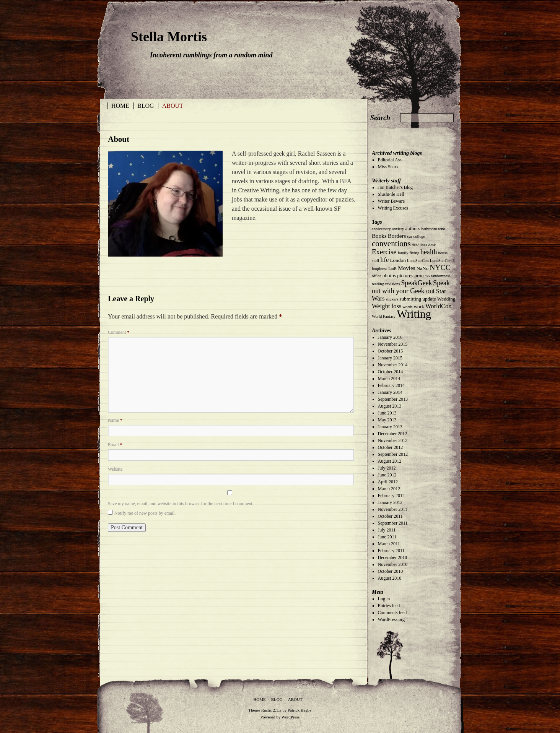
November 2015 (393, 344)
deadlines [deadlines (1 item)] (420, 245)
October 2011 (390, 516)
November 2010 (393, 564)
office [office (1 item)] (377, 276)
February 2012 (391, 496)
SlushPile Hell (391, 194)
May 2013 (387, 420)
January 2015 (390, 358)
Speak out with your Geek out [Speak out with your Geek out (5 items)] (411, 287)
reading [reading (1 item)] (378, 284)
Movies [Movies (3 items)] (406, 268)
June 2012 (387, 475)
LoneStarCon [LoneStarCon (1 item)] (418, 261)
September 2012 (393, 454)
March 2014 (389, 379)
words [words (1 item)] (407, 307)
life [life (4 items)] (384, 260)
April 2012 (388, 482)
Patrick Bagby (300, 710)
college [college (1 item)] (419, 236)
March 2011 (389, 544)
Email (115, 445)
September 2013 (393, 399)
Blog (146, 106)
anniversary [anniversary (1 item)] (381, 229)
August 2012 (390, 461)
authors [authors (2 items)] (413, 228)
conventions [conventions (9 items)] (391, 244)
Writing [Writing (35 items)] (414, 314)
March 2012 (389, 489)
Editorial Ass (390, 160)
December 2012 (392, 434)
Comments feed (392, 613)
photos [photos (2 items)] (389, 275)
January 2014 (390, 392)
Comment (119, 332)
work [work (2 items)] (419, 306)
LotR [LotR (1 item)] (392, 269)
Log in (384, 599)
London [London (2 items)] (398, 260)
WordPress (291, 717)
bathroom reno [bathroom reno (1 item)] (433, 229)
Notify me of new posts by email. (145, 513)
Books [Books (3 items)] (379, 236)
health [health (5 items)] (429, 252)
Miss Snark (388, 167)
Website (115, 469)
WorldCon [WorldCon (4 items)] (439, 306)
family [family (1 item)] (403, 253)
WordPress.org (391, 619)
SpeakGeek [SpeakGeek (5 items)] (416, 283)
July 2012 (387, 468)
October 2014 (391, 372)
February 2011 (391, 551)
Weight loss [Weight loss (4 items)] (387, 306)
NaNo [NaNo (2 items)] (423, 268)
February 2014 (391, 385)
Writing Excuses (393, 208)
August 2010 (390, 578)
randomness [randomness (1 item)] (440, 276)
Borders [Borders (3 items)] (397, 236)
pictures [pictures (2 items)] (405, 275)
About (173, 106)
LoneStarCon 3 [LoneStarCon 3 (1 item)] (442, 261)
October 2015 (391, 351)
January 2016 (390, 337)
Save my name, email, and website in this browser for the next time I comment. (181, 504)
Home (120, 106)
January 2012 (390, 502)
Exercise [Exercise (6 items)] (384, 252)
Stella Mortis (169, 37)
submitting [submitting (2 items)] (410, 299)
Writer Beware (391, 201)
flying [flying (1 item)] (414, 253)
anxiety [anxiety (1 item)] (398, 229)
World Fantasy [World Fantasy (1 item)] (384, 316)
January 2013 (390, 427)
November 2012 (393, 440)
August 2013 (390, 406)
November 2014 (393, 365)
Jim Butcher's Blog (396, 187)
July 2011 (387, 530)
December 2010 (392, 557)
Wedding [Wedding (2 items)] (446, 299)
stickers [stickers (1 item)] (392, 299)
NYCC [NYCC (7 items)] (440, 267)
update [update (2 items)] (429, 299)
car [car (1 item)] (409, 236)
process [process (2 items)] (422, 275)
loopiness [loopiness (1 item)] (379, 269)
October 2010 (391, 571)
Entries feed (389, 606)
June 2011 (387, 537)
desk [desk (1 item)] (432, 245)
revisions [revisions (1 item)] (392, 284)
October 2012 (391, 447)
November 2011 (393, 509)
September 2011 (393, 523)
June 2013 (387, 413)
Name (115, 420)
